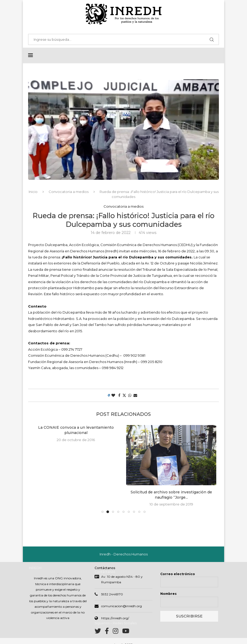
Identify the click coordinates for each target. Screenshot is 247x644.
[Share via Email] (135, 395)
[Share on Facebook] (119, 395)
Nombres (168, 594)
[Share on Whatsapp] (130, 395)
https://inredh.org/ (115, 618)
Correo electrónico (178, 574)
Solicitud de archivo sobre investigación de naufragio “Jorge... (171, 495)
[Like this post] (113, 395)
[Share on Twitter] (124, 395)
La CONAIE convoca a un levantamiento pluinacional (76, 430)
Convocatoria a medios (69, 192)
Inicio (33, 192)
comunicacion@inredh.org (122, 606)
